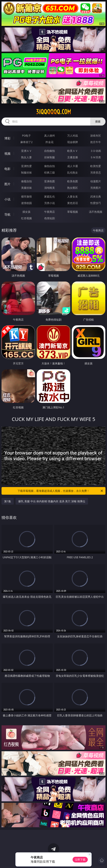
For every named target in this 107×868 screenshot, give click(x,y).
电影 (7, 169)
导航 (7, 214)
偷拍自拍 (50, 166)
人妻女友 (73, 196)
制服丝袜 (26, 172)
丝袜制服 (50, 157)
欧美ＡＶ (73, 151)
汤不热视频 (96, 212)
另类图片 (96, 188)
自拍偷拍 (50, 151)
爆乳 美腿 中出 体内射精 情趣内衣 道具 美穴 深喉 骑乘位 (52, 501)
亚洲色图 (50, 181)
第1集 (8, 501)
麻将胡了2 (26, 142)
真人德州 (50, 136)
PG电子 (27, 136)
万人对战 (73, 136)
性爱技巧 (96, 203)
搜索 (98, 121)
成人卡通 (73, 166)
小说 (7, 199)
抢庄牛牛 (96, 142)
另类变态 (96, 172)
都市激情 (26, 196)
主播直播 (73, 157)
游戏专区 (96, 136)
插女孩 (26, 212)
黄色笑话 (73, 203)
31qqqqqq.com (53, 112)
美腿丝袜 (26, 188)
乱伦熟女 (73, 172)
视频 (7, 154)
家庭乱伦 (50, 196)
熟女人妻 (26, 157)
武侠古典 (96, 196)
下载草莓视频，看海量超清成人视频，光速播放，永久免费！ (61, 491)
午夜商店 (50, 212)
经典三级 (50, 172)
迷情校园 (26, 203)
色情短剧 (50, 218)
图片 (7, 184)
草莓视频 (73, 212)
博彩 (7, 138)
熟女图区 (73, 188)
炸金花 (50, 142)
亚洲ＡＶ (26, 151)
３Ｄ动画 (96, 151)
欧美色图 (73, 181)
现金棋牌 (73, 142)
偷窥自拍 (26, 181)
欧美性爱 (96, 166)
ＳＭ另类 (96, 157)
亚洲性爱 (26, 166)
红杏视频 (26, 218)
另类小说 (50, 203)
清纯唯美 (50, 188)
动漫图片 (96, 181)
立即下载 (80, 860)
